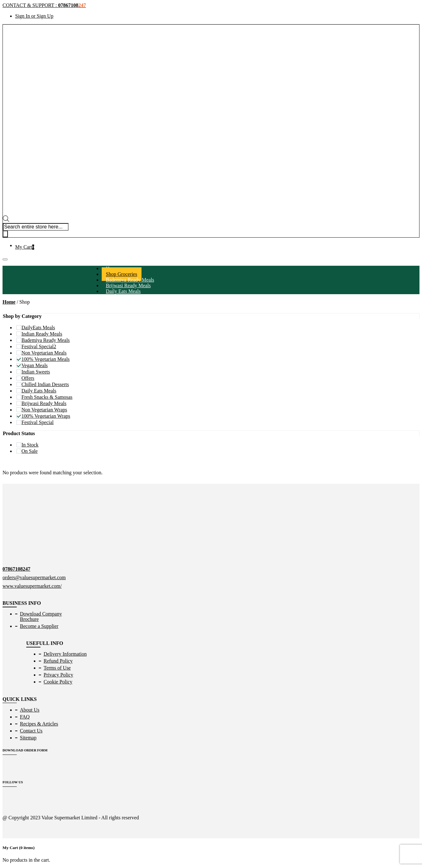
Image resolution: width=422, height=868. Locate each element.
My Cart (25, 247)
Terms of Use (57, 668)
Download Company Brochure (41, 616)
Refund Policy (58, 661)
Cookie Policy (58, 682)
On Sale (30, 451)
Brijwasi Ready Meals (44, 403)
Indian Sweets (36, 372)
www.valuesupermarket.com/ (32, 586)
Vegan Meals (35, 365)
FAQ (25, 717)
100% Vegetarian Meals (46, 359)
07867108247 (16, 569)
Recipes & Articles (39, 724)
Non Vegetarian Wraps (44, 410)
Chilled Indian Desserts (45, 384)
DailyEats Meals (38, 328)
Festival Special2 (39, 346)
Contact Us (31, 731)
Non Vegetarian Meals (44, 353)
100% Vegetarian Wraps (46, 416)
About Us (30, 710)
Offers (28, 378)
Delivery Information (65, 654)
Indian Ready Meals (42, 334)
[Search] (5, 234)
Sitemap (28, 738)
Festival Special (38, 422)
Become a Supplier (39, 626)
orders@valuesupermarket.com (34, 577)
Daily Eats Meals (123, 291)
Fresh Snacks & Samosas (47, 397)
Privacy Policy (58, 675)
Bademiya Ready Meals (46, 340)
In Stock (30, 445)
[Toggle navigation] (5, 259)
